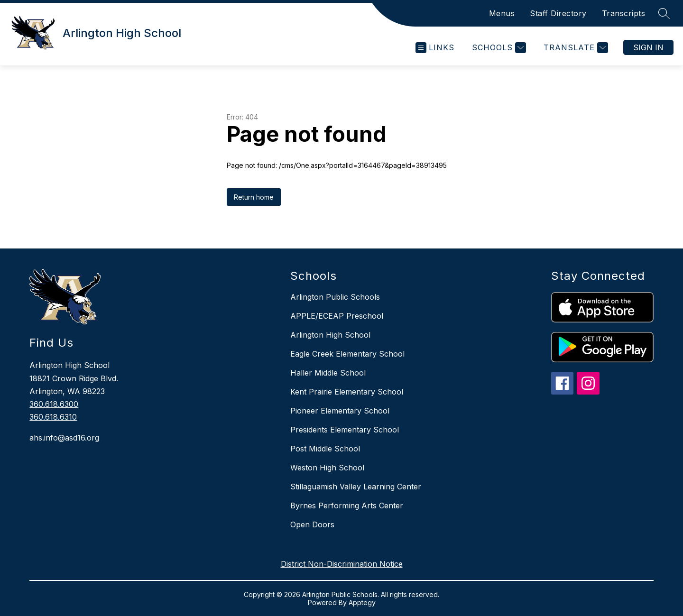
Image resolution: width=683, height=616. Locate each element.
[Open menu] (435, 48)
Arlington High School (330, 335)
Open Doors (312, 524)
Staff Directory (558, 13)
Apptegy (362, 602)
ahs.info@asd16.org (64, 438)
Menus (502, 13)
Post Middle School (325, 449)
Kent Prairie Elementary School (347, 392)
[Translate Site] (575, 48)
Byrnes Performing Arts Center (347, 506)
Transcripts (624, 13)
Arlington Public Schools (335, 297)
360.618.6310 (53, 417)
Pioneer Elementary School (340, 411)
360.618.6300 (54, 404)
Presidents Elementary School (345, 430)
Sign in (648, 47)
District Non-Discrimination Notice (342, 564)
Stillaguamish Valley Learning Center (356, 487)
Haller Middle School (328, 373)
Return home (254, 197)
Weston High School (327, 468)
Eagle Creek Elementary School (347, 354)
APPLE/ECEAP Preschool (337, 316)
